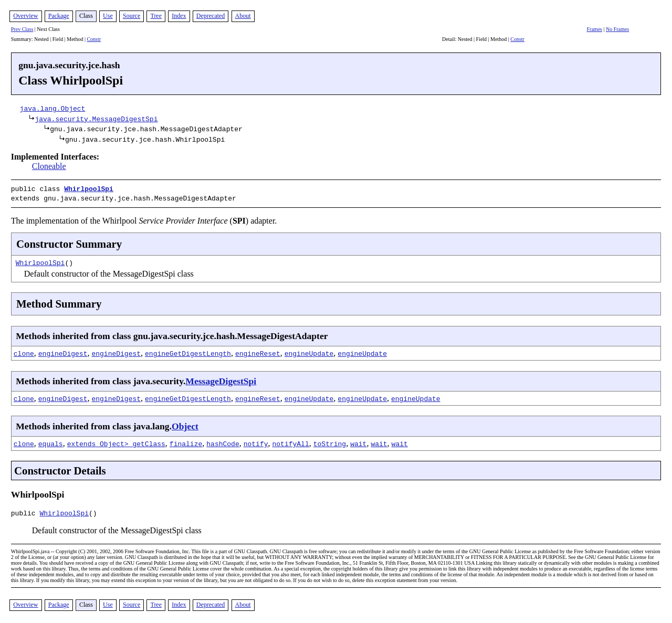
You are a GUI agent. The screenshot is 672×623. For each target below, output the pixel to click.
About (243, 16)
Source (132, 16)
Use (108, 16)
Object (185, 424)
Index (179, 16)
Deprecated (211, 16)
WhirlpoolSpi (89, 188)
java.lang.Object (53, 108)
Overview (25, 16)
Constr (94, 39)
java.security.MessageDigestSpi (96, 119)
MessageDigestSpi (221, 379)
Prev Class (22, 29)
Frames (595, 29)
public (25, 512)
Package (59, 16)
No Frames (617, 29)
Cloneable (49, 166)
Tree (156, 16)
